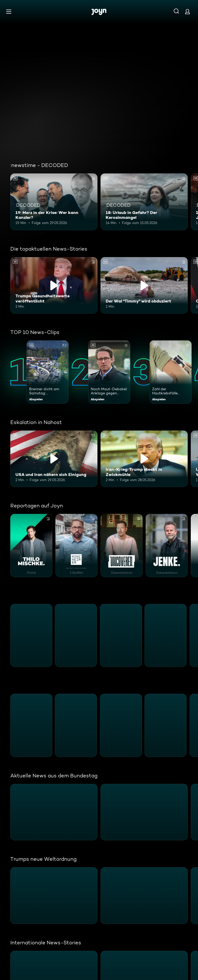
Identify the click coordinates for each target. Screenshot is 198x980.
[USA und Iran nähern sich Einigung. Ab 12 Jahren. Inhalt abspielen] (54, 459)
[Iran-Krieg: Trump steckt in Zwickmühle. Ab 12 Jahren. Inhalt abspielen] (144, 459)
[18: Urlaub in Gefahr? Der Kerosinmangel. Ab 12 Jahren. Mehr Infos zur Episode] (144, 202)
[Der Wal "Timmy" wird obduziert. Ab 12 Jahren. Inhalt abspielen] (144, 285)
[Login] (187, 11)
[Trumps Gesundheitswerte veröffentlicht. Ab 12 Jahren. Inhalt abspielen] (54, 285)
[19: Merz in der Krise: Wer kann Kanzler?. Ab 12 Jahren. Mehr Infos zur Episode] (54, 202)
